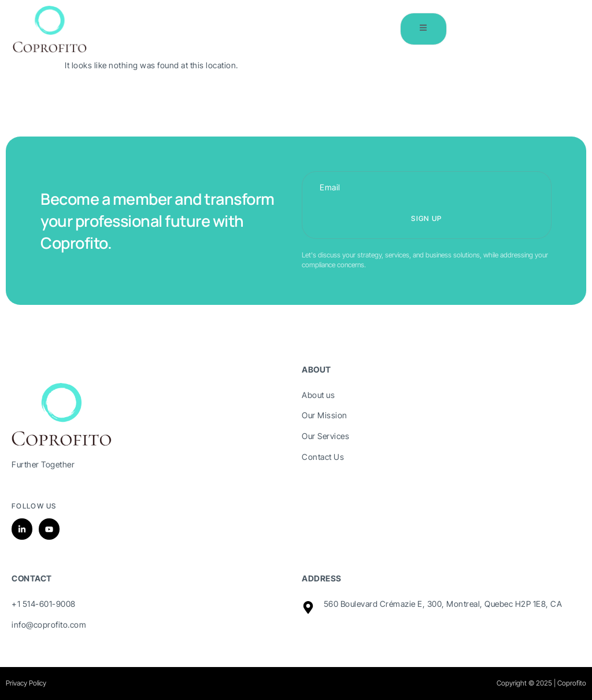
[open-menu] (423, 29)
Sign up (426, 218)
